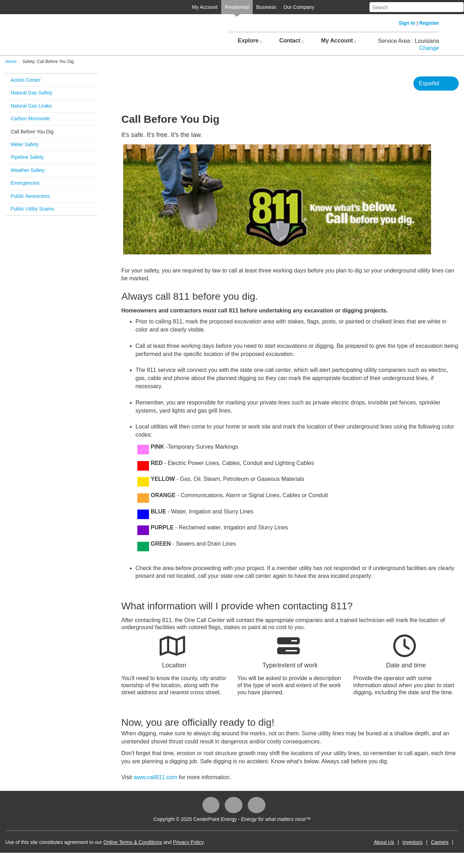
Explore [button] (250, 41)
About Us (384, 842)
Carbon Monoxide (30, 119)
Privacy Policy (188, 842)
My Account (205, 7)
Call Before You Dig (32, 132)
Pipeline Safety (27, 157)
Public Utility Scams (32, 209)
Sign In (407, 23)
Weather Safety (28, 170)
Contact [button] (291, 41)
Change (429, 48)
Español (429, 83)
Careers (440, 842)
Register (429, 23)
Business (266, 7)
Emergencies (25, 183)
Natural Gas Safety (31, 93)
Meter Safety (25, 144)
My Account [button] (339, 41)
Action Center (26, 80)
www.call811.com (155, 777)
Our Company (299, 7)
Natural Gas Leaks (31, 106)
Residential (237, 7)
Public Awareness (30, 196)
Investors (413, 842)
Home (11, 62)
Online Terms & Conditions (133, 842)
